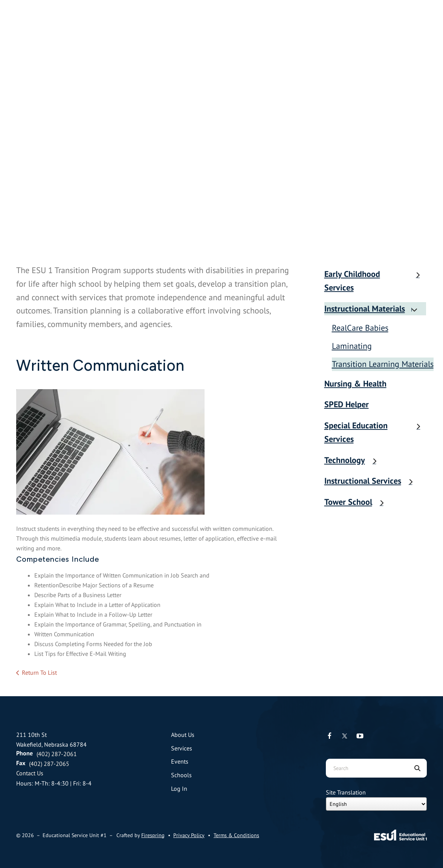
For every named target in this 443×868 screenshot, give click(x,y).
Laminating (352, 346)
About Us (183, 735)
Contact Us (30, 773)
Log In (179, 789)
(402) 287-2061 (57, 754)
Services (182, 748)
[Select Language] (376, 804)
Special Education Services (376, 432)
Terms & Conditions (236, 835)
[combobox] (367, 768)
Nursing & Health (355, 384)
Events (180, 761)
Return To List (39, 672)
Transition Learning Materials (383, 364)
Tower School (358, 502)
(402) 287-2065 (49, 764)
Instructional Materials (374, 309)
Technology (354, 460)
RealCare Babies (360, 328)
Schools (181, 775)
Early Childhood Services (376, 281)
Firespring (153, 835)
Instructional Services (372, 481)
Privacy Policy (189, 835)
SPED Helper (347, 404)
